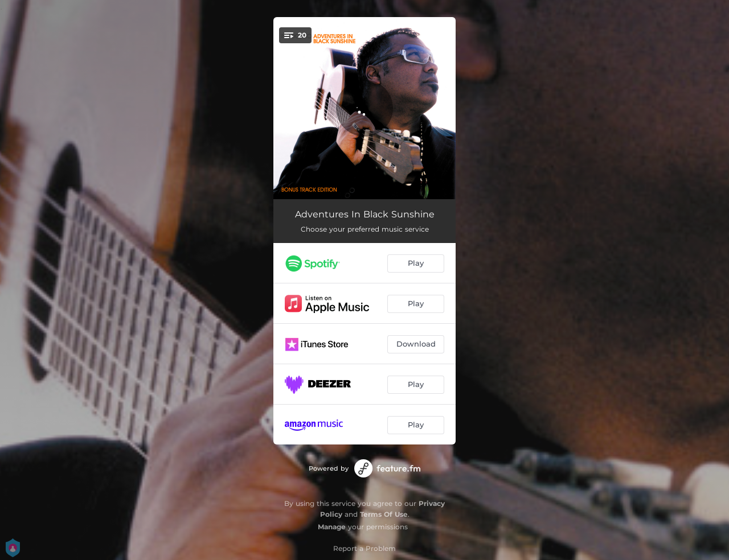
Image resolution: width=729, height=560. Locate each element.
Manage (332, 527)
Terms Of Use (384, 514)
